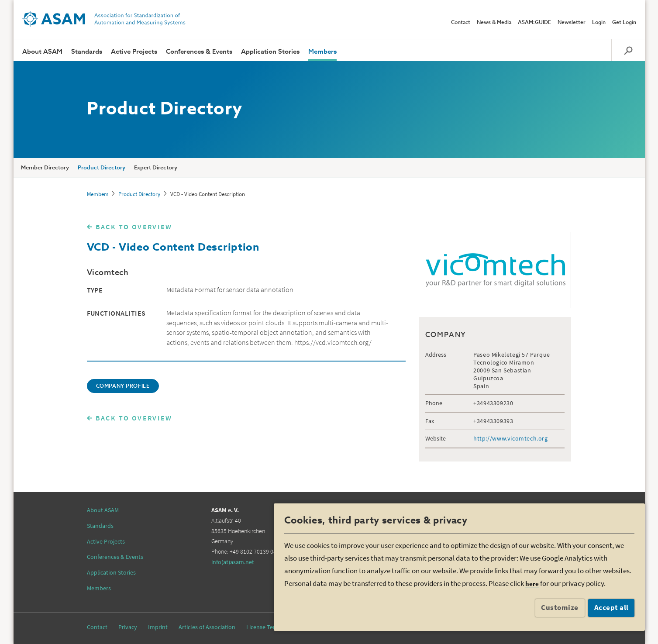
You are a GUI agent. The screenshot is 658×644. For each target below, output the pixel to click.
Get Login (624, 23)
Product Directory (102, 168)
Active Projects (134, 52)
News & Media (494, 23)
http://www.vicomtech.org (510, 438)
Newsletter (572, 23)
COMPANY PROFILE (123, 386)
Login (599, 23)
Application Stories (270, 52)
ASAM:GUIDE (534, 23)
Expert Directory (156, 168)
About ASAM (42, 52)
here (532, 584)
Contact (461, 23)
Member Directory (45, 168)
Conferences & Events (199, 52)
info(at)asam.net (233, 562)
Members (322, 52)
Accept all (611, 607)
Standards (87, 52)
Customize (560, 607)
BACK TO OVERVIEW (134, 227)
